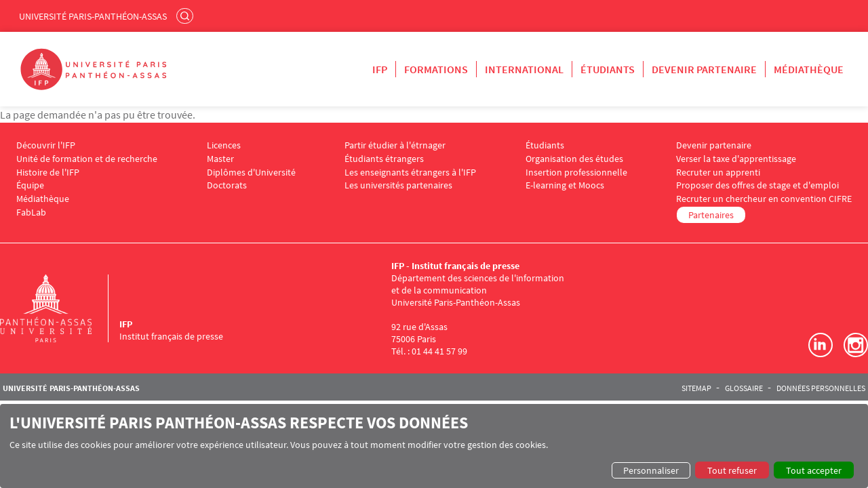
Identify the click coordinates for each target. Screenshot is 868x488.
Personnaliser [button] (651, 470)
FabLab (31, 212)
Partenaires (711, 215)
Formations (436, 69)
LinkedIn (821, 345)
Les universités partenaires (398, 185)
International (524, 69)
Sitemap (696, 388)
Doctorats (227, 185)
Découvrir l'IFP (46, 145)
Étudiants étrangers (384, 159)
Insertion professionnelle (576, 172)
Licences (224, 145)
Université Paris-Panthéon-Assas (93, 16)
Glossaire (744, 388)
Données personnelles (821, 388)
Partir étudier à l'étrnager (395, 145)
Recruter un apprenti (718, 172)
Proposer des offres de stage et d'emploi (757, 185)
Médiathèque (809, 69)
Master (220, 159)
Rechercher (186, 16)
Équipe (30, 185)
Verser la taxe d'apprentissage (736, 159)
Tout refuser (732, 470)
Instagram (856, 345)
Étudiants (608, 69)
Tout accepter (814, 470)
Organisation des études (574, 159)
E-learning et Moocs (565, 185)
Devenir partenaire (704, 69)
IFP (380, 69)
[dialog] (434, 446)
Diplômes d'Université (251, 172)
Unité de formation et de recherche (87, 159)
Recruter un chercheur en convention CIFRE (764, 199)
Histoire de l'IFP (48, 172)
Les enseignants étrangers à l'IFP (410, 172)
